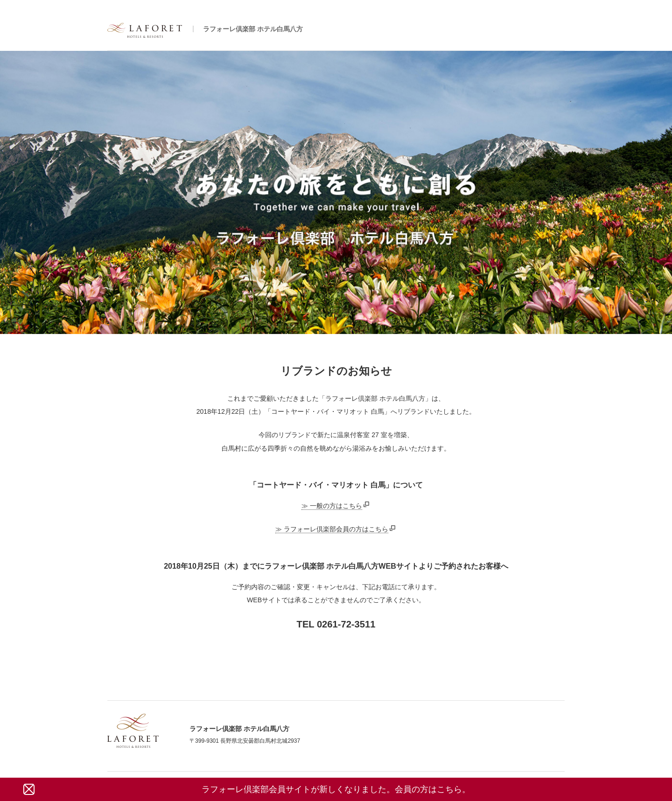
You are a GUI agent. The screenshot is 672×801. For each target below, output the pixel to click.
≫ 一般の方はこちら (332, 506)
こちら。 (454, 789)
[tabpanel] (336, 192)
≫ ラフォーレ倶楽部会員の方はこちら (332, 529)
